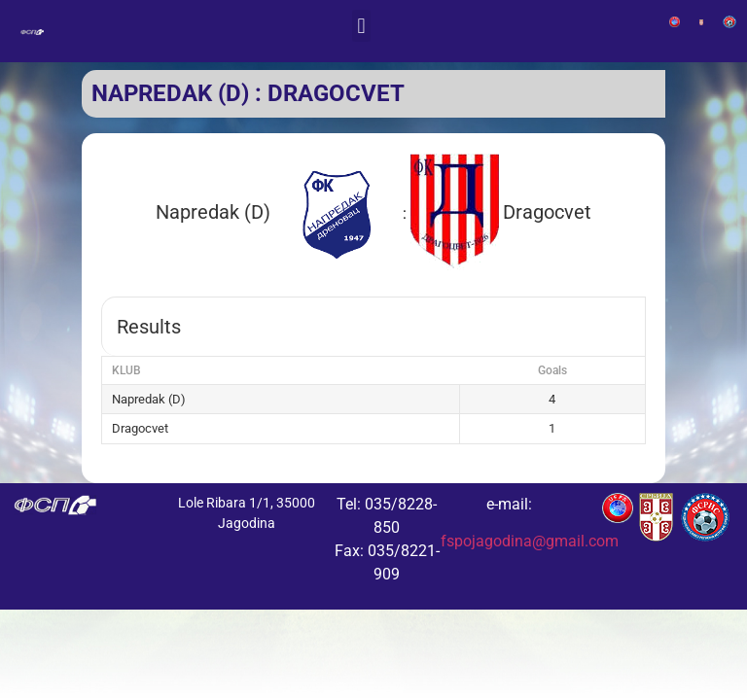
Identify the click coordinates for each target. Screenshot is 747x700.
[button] (361, 26)
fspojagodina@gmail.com (530, 541)
